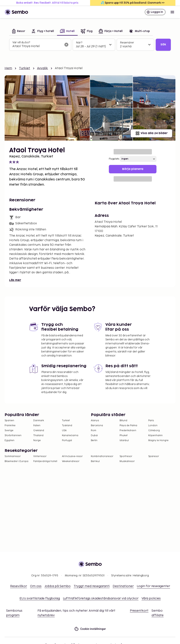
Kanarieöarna (70, 435)
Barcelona (97, 426)
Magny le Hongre (158, 440)
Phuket (124, 435)
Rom (94, 431)
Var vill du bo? (21, 42)
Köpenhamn (155, 435)
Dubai (94, 435)
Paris (151, 421)
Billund (123, 421)
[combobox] (37, 46)
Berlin (94, 440)
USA (64, 431)
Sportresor (126, 456)
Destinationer (123, 586)
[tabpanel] (90, 45)
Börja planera (133, 169)
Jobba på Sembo (58, 586)
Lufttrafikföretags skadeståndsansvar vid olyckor (101, 599)
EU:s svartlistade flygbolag (40, 599)
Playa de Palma (128, 426)
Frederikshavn (128, 431)
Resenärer (127, 43)
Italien (37, 426)
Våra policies (151, 599)
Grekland (39, 431)
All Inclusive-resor (72, 456)
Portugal (67, 440)
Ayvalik (43, 68)
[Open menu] (172, 12)
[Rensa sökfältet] (66, 45)
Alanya (95, 421)
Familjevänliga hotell (45, 461)
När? (79, 43)
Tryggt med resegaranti (92, 586)
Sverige (9, 431)
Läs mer (15, 280)
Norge (37, 440)
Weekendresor (71, 461)
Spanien (9, 421)
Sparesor (154, 456)
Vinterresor (40, 456)
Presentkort (139, 611)
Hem (8, 68)
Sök (163, 45)
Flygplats (114, 159)
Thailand (38, 435)
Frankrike (10, 426)
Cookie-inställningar (90, 629)
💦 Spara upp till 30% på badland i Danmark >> (133, 3)
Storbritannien (13, 435)
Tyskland (67, 426)
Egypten (9, 440)
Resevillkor (19, 586)
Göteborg (154, 431)
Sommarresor (13, 456)
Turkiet (24, 68)
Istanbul (124, 440)
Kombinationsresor (102, 456)
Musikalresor (127, 461)
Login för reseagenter (153, 586)
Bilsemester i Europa (16, 461)
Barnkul (95, 461)
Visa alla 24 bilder (151, 133)
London (153, 426)
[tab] (19, 32)
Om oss (36, 586)
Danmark (39, 421)
